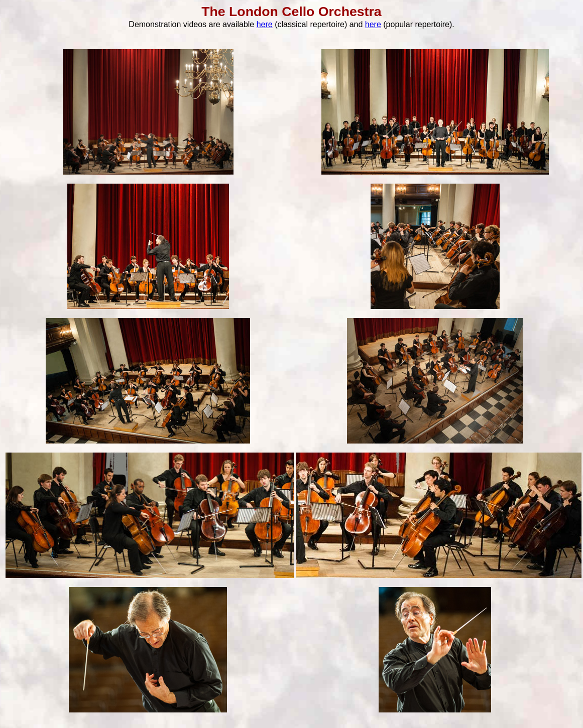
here (265, 24)
